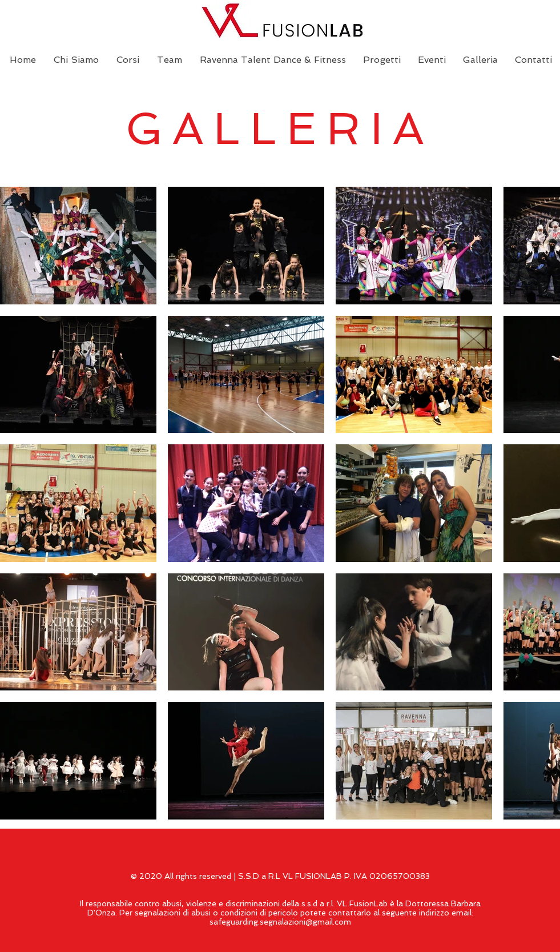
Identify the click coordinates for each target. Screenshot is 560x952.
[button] (382, 60)
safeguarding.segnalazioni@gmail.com (280, 922)
